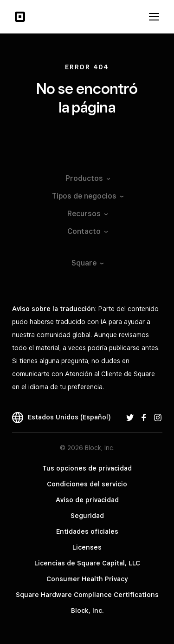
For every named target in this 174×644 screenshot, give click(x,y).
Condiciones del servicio (87, 484)
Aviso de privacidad (87, 500)
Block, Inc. (87, 611)
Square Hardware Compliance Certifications (87, 595)
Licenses (87, 547)
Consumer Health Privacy (87, 579)
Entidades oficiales (87, 531)
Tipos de (87, 196)
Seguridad (87, 516)
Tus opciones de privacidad (87, 468)
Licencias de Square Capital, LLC (87, 563)
